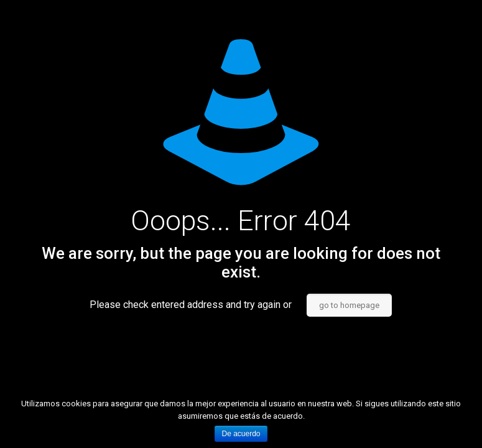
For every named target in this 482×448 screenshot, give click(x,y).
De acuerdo (241, 434)
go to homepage (349, 305)
